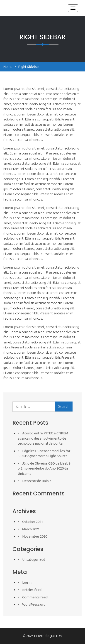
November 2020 (35, 536)
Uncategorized (34, 560)
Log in (27, 582)
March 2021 (31, 529)
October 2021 (33, 522)
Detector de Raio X (37, 481)
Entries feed (32, 590)
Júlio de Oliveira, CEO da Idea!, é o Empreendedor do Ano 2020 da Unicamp (44, 468)
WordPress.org (34, 604)
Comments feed (35, 597)
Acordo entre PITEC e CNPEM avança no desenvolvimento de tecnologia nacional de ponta (43, 438)
